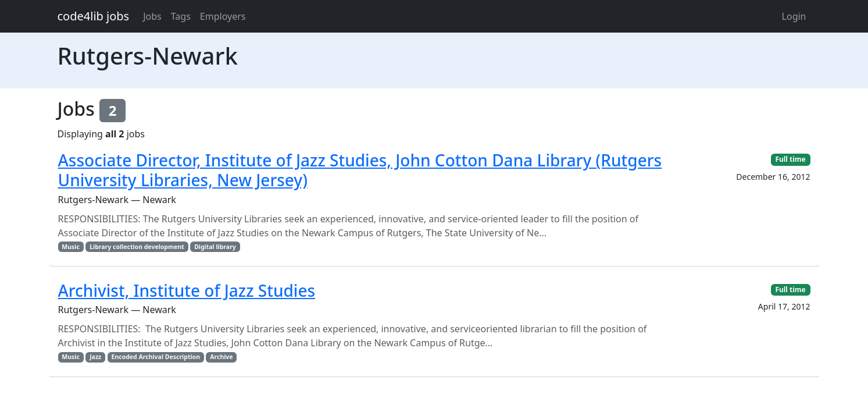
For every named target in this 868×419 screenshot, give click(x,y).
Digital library (215, 247)
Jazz (95, 357)
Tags (181, 16)
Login (794, 16)
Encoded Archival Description (156, 357)
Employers (223, 16)
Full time (790, 159)
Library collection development (137, 247)
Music (71, 247)
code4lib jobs (94, 16)
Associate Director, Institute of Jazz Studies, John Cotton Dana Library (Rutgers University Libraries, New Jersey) (360, 170)
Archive (221, 357)
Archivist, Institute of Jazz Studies (187, 290)
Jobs (152, 16)
